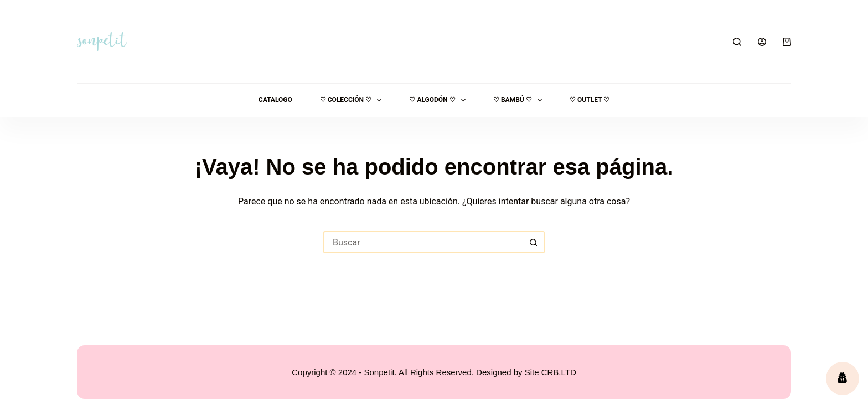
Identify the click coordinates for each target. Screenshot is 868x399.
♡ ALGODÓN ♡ (440, 100)
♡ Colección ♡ (353, 100)
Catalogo (275, 100)
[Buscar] (737, 42)
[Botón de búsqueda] (534, 242)
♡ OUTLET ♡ (590, 100)
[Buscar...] (423, 242)
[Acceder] (762, 42)
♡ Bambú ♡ (520, 100)
